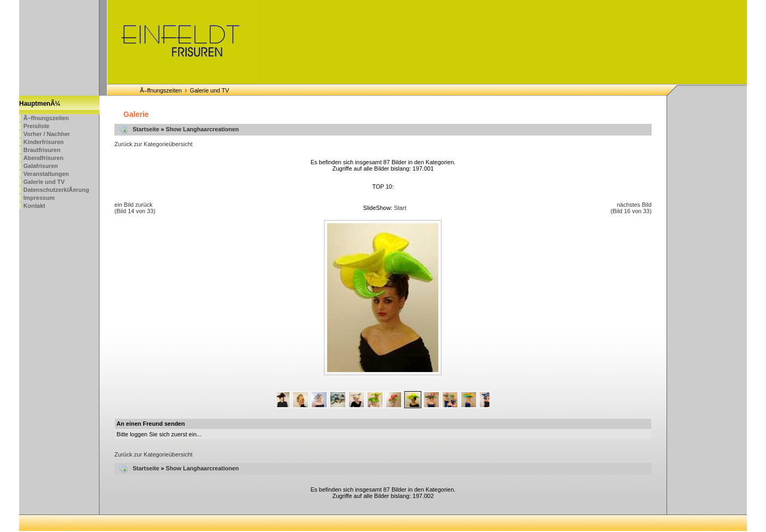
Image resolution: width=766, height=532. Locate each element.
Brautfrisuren (42, 150)
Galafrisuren (41, 166)
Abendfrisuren (43, 158)
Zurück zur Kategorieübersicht (153, 144)
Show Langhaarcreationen (203, 129)
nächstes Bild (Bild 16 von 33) (631, 208)
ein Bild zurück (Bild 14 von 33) (135, 208)
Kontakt (34, 206)
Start (400, 208)
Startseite (146, 129)
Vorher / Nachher (47, 134)
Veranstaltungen (46, 174)
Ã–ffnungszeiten (161, 90)
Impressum (39, 198)
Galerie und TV (44, 182)
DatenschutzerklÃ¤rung (56, 190)
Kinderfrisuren (44, 142)
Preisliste (36, 126)
